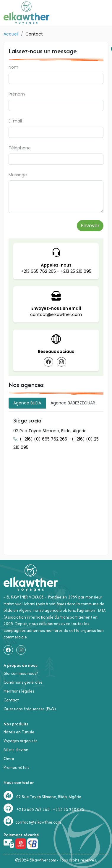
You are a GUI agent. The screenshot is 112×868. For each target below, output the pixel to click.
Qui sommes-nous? (21, 673)
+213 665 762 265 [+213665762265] (33, 809)
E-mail (15, 121)
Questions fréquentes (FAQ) (30, 709)
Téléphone (20, 148)
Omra (9, 759)
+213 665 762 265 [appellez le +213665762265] (39, 271)
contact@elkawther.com (56, 314)
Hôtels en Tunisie (19, 732)
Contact (11, 700)
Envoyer (90, 226)
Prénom (17, 94)
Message (18, 175)
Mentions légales (19, 691)
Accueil (11, 34)
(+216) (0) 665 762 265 (44, 439)
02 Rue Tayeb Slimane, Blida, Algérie (49, 797)
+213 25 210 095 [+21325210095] (69, 809)
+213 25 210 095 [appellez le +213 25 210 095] (76, 271)
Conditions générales (23, 682)
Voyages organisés (21, 741)
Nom (13, 67)
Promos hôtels (16, 767)
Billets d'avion (16, 750)
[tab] (27, 403)
